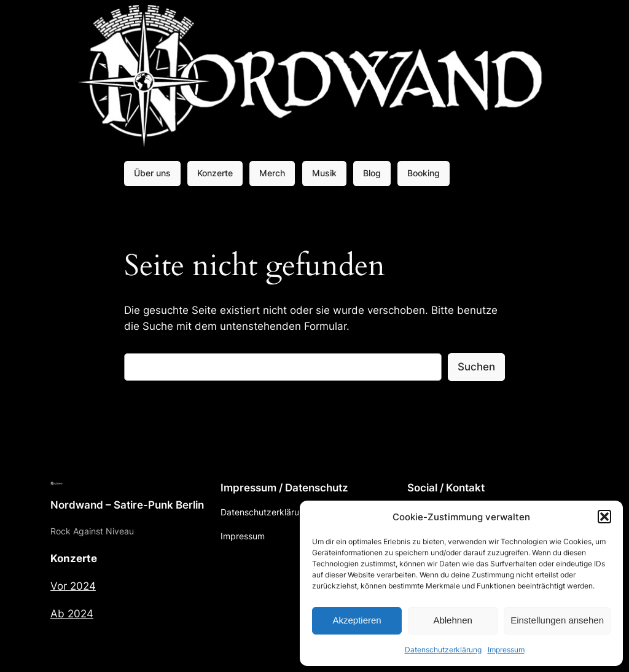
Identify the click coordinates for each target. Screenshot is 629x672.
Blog (372, 173)
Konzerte (215, 173)
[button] (604, 517)
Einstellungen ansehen (557, 620)
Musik (324, 173)
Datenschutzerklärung (443, 650)
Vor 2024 (73, 586)
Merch (272, 173)
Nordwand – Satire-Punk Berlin (127, 505)
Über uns (152, 173)
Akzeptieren (357, 620)
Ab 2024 (72, 614)
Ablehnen (452, 620)
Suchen (476, 367)
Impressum (506, 650)
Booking (424, 173)
